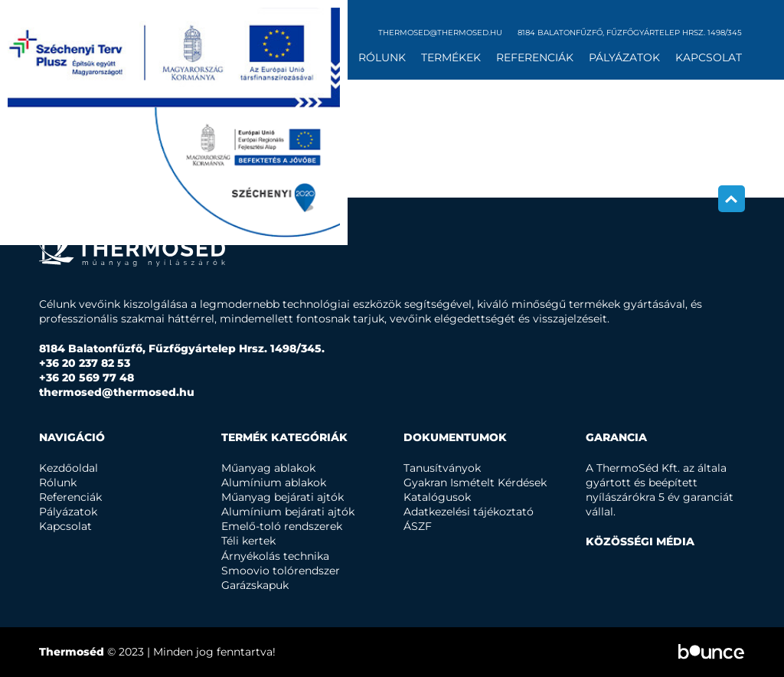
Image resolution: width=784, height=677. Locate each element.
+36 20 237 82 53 (85, 363)
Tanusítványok (442, 468)
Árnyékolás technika (275, 556)
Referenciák (535, 57)
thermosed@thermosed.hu (440, 33)
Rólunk (382, 57)
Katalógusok (437, 497)
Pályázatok (624, 57)
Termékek (451, 57)
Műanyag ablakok (268, 468)
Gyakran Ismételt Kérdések (475, 482)
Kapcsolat (709, 57)
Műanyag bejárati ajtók (283, 497)
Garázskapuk (255, 585)
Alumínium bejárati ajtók (288, 512)
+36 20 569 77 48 (87, 378)
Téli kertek (248, 541)
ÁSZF (418, 526)
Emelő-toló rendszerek (282, 526)
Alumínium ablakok (274, 482)
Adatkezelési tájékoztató (469, 512)
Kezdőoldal (69, 468)
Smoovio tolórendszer (281, 571)
